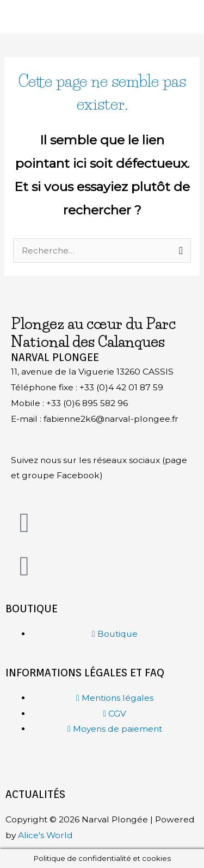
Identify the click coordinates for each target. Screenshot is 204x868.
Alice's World (45, 835)
